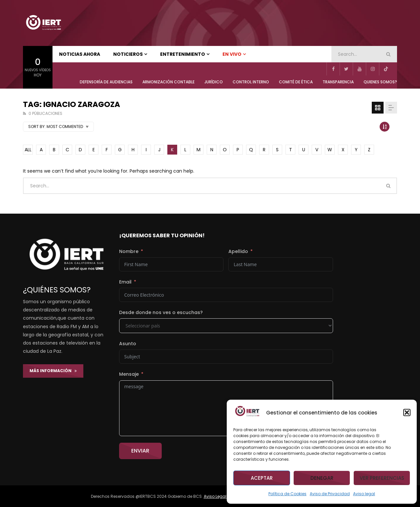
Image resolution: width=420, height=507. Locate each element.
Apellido (238, 251)
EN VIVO (232, 54)
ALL (28, 150)
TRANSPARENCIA (338, 82)
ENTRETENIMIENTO (183, 54)
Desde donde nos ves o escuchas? (161, 312)
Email (125, 282)
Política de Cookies (287, 494)
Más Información (53, 371)
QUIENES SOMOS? (380, 82)
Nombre (129, 251)
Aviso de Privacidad (330, 494)
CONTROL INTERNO (251, 82)
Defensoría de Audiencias (106, 82)
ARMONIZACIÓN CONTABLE (168, 82)
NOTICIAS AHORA (80, 54)
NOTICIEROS (128, 54)
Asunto (128, 344)
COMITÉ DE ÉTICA (296, 82)
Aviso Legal (216, 496)
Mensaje (129, 374)
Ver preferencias (382, 478)
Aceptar (262, 478)
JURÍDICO (214, 82)
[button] (407, 412)
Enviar (140, 451)
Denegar (322, 478)
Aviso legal (364, 494)
